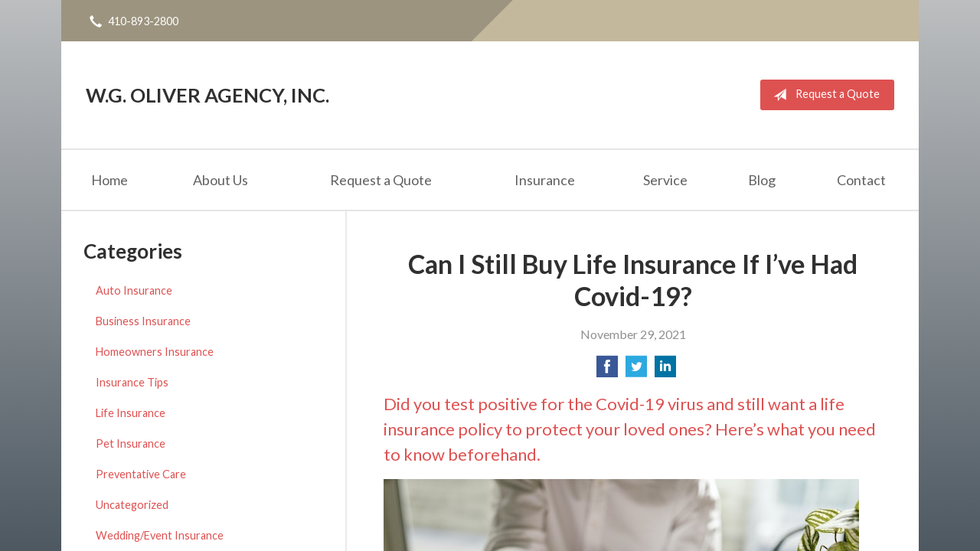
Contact (861, 180)
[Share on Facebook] (607, 371)
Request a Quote (823, 95)
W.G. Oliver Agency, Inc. (207, 95)
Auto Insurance (134, 290)
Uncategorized (132, 505)
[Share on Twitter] (636, 371)
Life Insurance (131, 413)
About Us (220, 180)
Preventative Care (141, 474)
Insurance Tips (132, 382)
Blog (762, 180)
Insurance (545, 180)
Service (665, 180)
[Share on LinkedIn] (665, 371)
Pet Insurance (131, 443)
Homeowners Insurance (155, 352)
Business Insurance (143, 321)
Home (109, 180)
